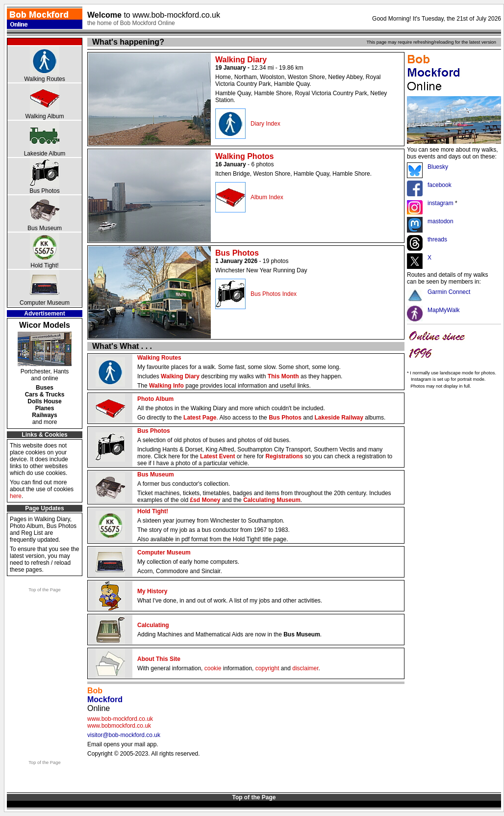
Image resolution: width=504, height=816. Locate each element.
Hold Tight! (44, 265)
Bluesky (438, 167)
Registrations (284, 456)
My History (152, 591)
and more (45, 422)
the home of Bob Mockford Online (131, 23)
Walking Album (45, 116)
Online (99, 708)
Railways (44, 415)
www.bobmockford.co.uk (119, 726)
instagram (441, 203)
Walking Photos (244, 156)
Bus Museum (45, 228)
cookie (213, 668)
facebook (440, 185)
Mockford (105, 699)
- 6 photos (244, 164)
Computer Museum (45, 303)
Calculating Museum (272, 500)
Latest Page (200, 418)
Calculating (153, 625)
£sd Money (205, 500)
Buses (45, 388)
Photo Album (155, 399)
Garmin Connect (449, 292)
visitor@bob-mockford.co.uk (124, 735)
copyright (267, 668)
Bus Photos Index (274, 294)
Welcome (154, 15)
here (16, 496)
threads (437, 239)
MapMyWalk (444, 310)
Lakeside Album (45, 154)
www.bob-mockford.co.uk (120, 719)
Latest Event (217, 456)
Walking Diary (241, 60)
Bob (95, 691)
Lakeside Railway (339, 418)
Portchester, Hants (45, 371)
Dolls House (44, 401)
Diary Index (265, 124)
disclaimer (305, 668)
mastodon (441, 221)
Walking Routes (45, 79)
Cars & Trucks (45, 395)
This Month (283, 376)
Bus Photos (44, 191)
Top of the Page (44, 590)
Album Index (267, 197)
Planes (45, 408)
